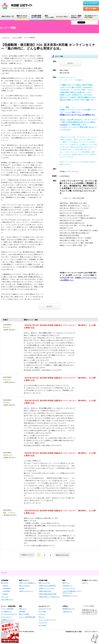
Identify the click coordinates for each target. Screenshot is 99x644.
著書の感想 (22, 612)
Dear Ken (22, 588)
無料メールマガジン (25, 586)
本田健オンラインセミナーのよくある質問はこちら (77, 115)
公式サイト (85, 583)
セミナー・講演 (17, 38)
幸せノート (42, 617)
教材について (66, 583)
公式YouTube (6, 591)
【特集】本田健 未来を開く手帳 (47, 594)
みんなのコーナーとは (45, 609)
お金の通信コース (67, 586)
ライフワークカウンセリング (9, 614)
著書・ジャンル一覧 (44, 583)
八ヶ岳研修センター (7, 612)
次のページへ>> (62, 555)
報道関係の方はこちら (69, 609)
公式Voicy (5, 594)
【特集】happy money (45, 591)
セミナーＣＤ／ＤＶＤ (69, 588)
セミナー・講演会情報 (7, 609)
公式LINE (5, 586)
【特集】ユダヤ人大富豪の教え (47, 586)
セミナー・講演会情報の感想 (27, 617)
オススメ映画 (42, 612)
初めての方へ (5, 583)
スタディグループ (6, 617)
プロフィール (5, 597)
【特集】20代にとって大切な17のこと (49, 597)
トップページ (6, 38)
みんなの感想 (42, 625)
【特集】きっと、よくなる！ (47, 588)
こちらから (63, 125)
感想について (23, 609)
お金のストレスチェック (26, 591)
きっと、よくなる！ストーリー (47, 620)
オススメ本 (42, 614)
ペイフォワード (43, 623)
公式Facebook (7, 588)
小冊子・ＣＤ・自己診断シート (28, 583)
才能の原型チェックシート (70, 596)
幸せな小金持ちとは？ (7, 600)
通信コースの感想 (24, 614)
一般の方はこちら (67, 612)
